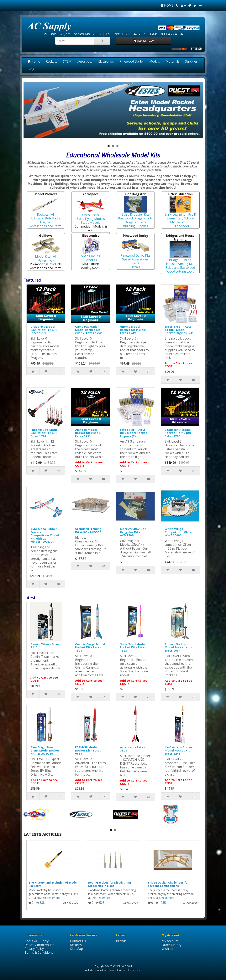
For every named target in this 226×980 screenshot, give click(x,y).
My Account (170, 941)
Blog (31, 69)
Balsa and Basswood (180, 268)
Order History (172, 945)
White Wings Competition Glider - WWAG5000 (180, 532)
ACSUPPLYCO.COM (122, 966)
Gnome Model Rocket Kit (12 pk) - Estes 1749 (134, 330)
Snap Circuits (91, 256)
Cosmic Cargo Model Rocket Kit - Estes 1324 (90, 647)
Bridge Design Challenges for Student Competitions (168, 884)
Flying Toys (46, 260)
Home (34, 61)
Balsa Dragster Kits (135, 214)
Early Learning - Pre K (180, 214)
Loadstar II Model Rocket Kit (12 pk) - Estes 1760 (179, 433)
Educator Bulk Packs (46, 218)
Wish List (168, 949)
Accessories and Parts (46, 226)
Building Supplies (135, 226)
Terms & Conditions (39, 952)
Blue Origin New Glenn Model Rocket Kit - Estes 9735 (45, 750)
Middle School (180, 222)
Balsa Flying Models (91, 219)
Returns (76, 945)
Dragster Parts (135, 222)
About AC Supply (37, 941)
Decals (135, 267)
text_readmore (51, 898)
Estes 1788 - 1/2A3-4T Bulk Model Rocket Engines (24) (179, 330)
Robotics (91, 260)
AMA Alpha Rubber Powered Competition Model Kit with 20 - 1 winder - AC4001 (45, 535)
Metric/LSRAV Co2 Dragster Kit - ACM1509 (133, 532)
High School (180, 226)
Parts (135, 263)
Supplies (191, 61)
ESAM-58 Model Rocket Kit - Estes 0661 (88, 750)
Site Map (76, 949)
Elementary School (180, 218)
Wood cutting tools (180, 271)
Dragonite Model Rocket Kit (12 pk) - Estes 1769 (45, 330)
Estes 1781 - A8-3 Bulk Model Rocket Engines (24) (134, 433)
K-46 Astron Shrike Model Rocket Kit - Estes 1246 (178, 750)
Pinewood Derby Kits (135, 255)
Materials (173, 61)
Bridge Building (180, 260)
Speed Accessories (135, 259)
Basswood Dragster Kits (135, 218)
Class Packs (91, 215)
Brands (121, 941)
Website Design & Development (101, 970)
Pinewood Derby (132, 61)
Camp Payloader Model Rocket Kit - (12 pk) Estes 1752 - (89, 330)
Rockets (52, 61)
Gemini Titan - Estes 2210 (45, 646)
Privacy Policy (34, 949)
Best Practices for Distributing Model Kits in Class (110, 884)
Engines (46, 222)
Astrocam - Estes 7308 (132, 749)
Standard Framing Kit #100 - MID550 (88, 530)
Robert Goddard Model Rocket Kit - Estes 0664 (178, 647)
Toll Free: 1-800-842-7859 (126, 34)
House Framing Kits (180, 264)
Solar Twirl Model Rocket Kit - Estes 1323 (133, 647)
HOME (167, 5)
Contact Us (78, 941)
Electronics (106, 61)
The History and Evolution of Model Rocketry (53, 884)
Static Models (91, 223)
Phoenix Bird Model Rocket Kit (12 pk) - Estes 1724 (45, 433)
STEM (67, 61)
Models (155, 61)
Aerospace (85, 61)
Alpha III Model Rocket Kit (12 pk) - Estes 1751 (89, 433)
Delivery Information (39, 945)
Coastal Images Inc (131, 970)
